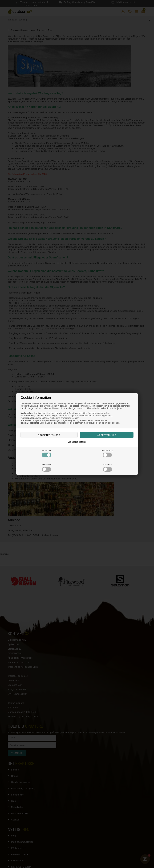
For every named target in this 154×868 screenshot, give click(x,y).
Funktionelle (46, 468)
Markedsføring (107, 453)
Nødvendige (46, 453)
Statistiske (108, 468)
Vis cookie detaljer (77, 442)
